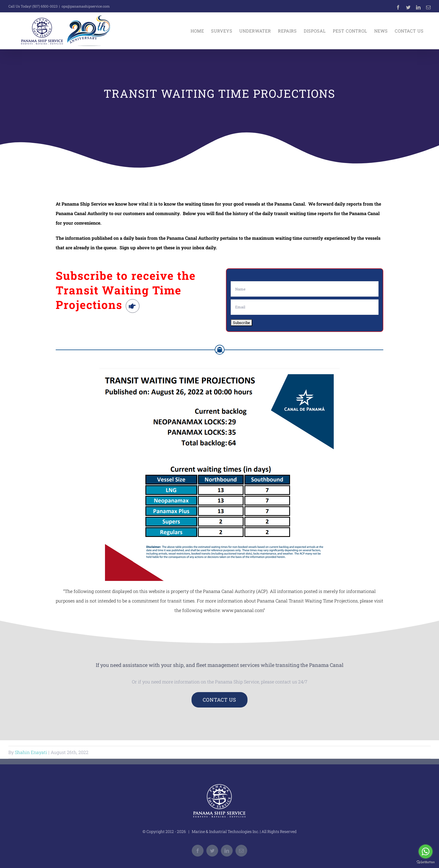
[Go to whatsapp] (426, 851)
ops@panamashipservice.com (86, 6)
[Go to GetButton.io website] (426, 862)
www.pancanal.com (243, 610)
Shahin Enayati (31, 752)
